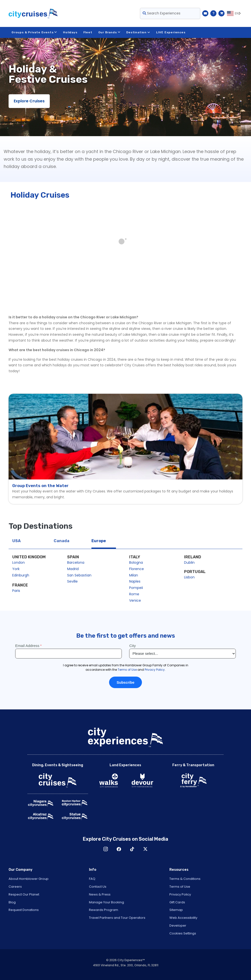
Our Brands (109, 32)
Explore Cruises (29, 101)
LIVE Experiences (171, 32)
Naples (135, 581)
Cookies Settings (183, 933)
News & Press (100, 894)
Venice (135, 600)
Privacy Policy (180, 894)
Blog (12, 902)
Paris (16, 591)
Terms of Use (180, 887)
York (16, 569)
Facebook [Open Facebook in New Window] (119, 849)
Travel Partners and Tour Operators (117, 918)
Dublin (189, 562)
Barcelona (76, 562)
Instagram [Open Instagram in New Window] (106, 849)
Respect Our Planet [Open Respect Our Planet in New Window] (24, 894)
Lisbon (189, 577)
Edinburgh (21, 575)
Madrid (73, 569)
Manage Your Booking (107, 902)
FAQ (92, 879)
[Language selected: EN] (235, 13)
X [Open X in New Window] (145, 849)
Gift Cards (177, 902)
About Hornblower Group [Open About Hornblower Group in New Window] (29, 879)
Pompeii (136, 588)
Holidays (70, 32)
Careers (15, 887)
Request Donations (24, 910)
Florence (137, 569)
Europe (99, 541)
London (19, 562)
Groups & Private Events (34, 32)
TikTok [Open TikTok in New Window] (132, 849)
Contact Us (98, 887)
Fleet (88, 32)
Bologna (136, 562)
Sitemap (176, 910)
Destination (138, 32)
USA (16, 541)
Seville (72, 581)
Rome (134, 594)
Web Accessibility (183, 918)
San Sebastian (79, 575)
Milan (134, 575)
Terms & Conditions (185, 879)
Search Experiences (162, 13)
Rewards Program (104, 910)
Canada (62, 541)
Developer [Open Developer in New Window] (178, 926)
